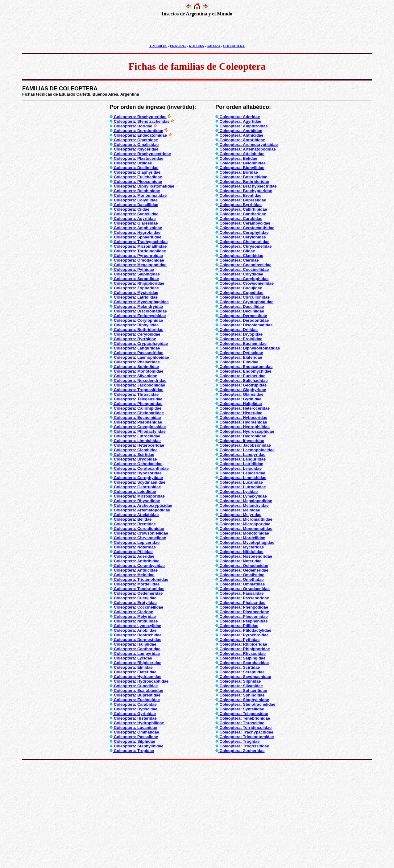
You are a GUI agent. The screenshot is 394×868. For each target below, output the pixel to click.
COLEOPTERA (234, 46)
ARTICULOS (158, 46)
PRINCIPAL (178, 46)
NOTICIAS (197, 46)
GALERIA (214, 46)
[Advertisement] (197, 31)
